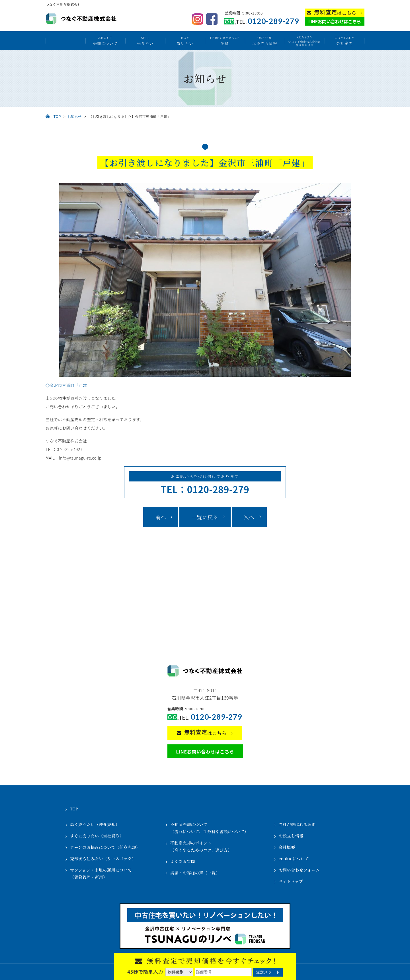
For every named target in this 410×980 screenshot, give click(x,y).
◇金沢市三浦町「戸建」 (68, 385)
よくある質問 (183, 861)
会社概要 (287, 847)
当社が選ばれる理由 (297, 824)
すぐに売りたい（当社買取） (97, 836)
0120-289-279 (273, 21)
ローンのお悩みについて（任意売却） (105, 847)
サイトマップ (291, 881)
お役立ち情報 (265, 41)
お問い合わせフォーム (299, 870)
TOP (57, 117)
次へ (249, 517)
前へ (161, 517)
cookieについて (294, 858)
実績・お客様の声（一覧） (195, 873)
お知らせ (75, 117)
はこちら (335, 12)
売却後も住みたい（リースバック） (103, 858)
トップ (65, 41)
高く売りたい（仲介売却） (95, 824)
